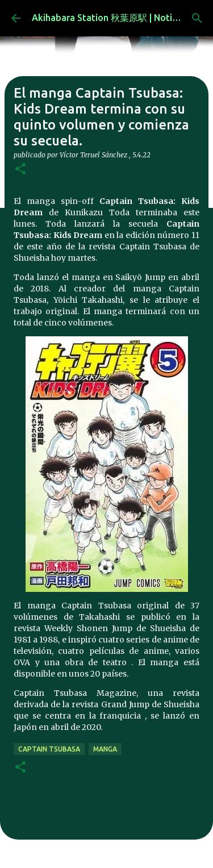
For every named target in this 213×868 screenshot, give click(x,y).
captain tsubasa (49, 749)
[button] (20, 170)
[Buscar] (197, 18)
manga (105, 749)
